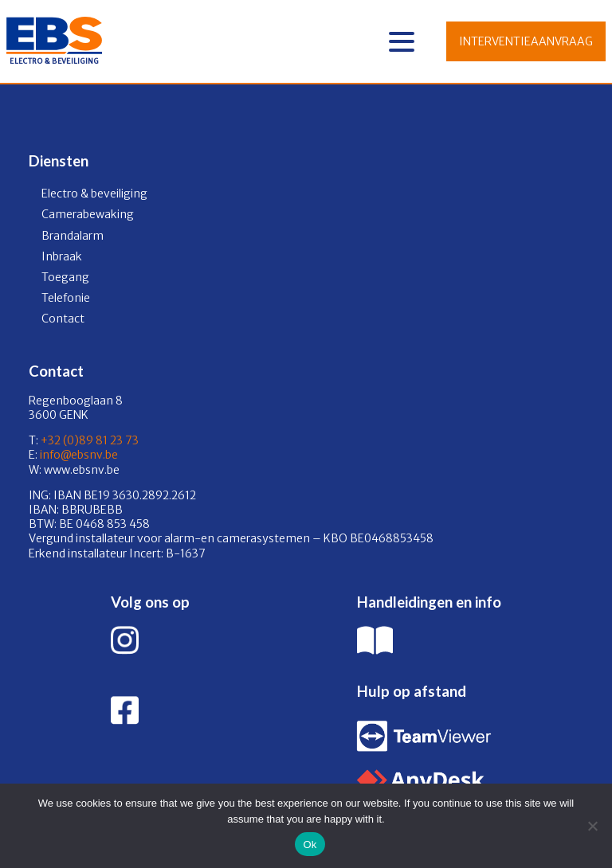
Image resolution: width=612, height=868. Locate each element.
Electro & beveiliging (94, 194)
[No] (592, 826)
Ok (310, 845)
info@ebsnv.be (78, 455)
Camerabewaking (88, 214)
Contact (63, 319)
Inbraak (62, 256)
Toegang (65, 277)
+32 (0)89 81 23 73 (90, 440)
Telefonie (66, 298)
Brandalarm (73, 236)
